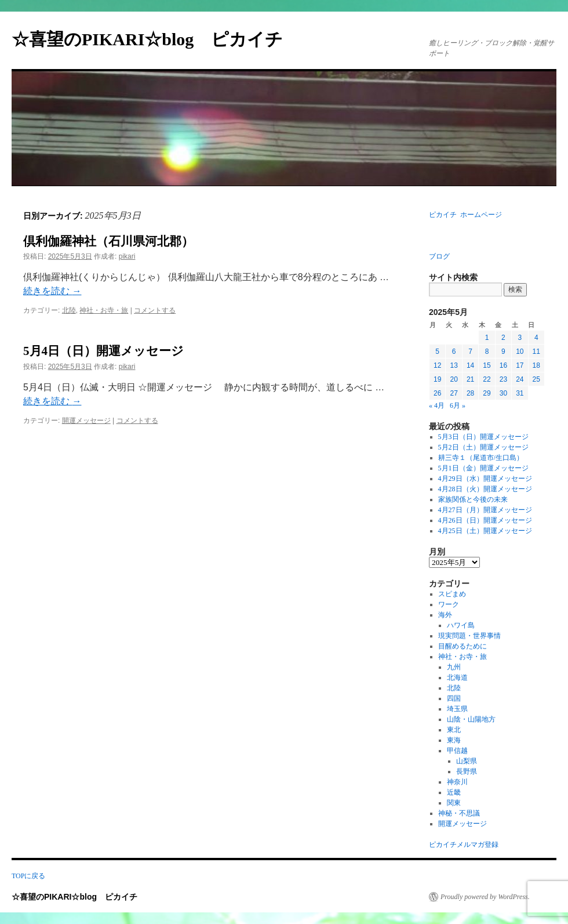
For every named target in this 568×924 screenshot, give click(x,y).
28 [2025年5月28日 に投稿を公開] (470, 393)
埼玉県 (457, 709)
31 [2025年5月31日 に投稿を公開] (520, 393)
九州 (454, 667)
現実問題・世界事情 (469, 636)
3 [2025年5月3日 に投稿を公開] (520, 338)
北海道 (457, 677)
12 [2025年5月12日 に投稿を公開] (437, 365)
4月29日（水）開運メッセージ (485, 479)
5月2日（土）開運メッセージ (483, 447)
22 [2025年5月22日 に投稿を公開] (487, 379)
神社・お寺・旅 (104, 310)
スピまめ (452, 594)
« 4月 (437, 405)
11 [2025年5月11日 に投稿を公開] (536, 352)
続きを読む (52, 291)
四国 (454, 698)
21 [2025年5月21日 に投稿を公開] (470, 379)
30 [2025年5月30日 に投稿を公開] (503, 393)
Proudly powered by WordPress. (485, 897)
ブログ (439, 256)
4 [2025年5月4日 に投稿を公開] (536, 338)
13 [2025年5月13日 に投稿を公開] (454, 365)
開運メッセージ (86, 421)
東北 (454, 730)
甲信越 (457, 751)
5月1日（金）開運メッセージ (483, 468)
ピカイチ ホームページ (465, 215)
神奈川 (457, 782)
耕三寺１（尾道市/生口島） (481, 458)
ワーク (449, 604)
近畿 (454, 792)
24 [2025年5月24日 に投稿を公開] (520, 379)
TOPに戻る (28, 876)
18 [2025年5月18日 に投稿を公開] (536, 365)
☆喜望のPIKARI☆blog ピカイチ (156, 39)
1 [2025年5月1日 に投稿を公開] (487, 338)
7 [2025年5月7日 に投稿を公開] (470, 352)
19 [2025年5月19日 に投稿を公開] (437, 379)
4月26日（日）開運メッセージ (485, 520)
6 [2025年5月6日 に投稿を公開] (454, 352)
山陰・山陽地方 (471, 719)
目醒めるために (463, 646)
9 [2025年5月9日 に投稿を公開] (503, 352)
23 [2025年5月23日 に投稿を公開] (503, 379)
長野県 (467, 771)
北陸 (69, 310)
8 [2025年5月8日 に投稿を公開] (487, 352)
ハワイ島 (461, 625)
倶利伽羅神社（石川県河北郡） (108, 241)
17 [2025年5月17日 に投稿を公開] (520, 365)
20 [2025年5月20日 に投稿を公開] (454, 379)
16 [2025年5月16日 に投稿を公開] (503, 365)
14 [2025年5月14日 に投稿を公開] (470, 365)
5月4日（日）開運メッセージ (103, 351)
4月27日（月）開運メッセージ (485, 510)
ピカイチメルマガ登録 (464, 845)
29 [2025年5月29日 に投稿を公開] (487, 393)
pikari (127, 256)
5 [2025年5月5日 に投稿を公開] (437, 352)
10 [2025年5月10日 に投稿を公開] (520, 352)
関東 (454, 803)
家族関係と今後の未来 (473, 499)
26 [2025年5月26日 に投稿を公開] (437, 393)
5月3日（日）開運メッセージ (483, 437)
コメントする (155, 310)
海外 (445, 615)
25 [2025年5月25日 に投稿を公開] (536, 379)
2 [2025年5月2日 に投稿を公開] (503, 338)
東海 (454, 740)
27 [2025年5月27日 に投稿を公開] (454, 393)
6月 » (458, 405)
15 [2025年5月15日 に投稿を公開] (487, 365)
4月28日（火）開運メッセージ (485, 489)
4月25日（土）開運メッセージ (485, 531)
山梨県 (467, 761)
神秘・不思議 (459, 813)
